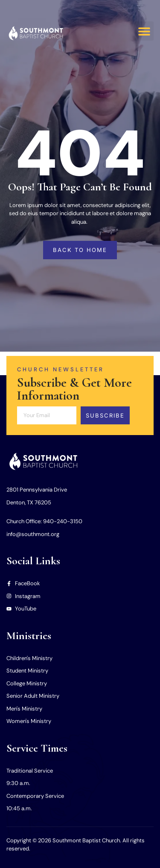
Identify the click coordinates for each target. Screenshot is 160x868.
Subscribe (105, 415)
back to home (80, 250)
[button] (144, 31)
